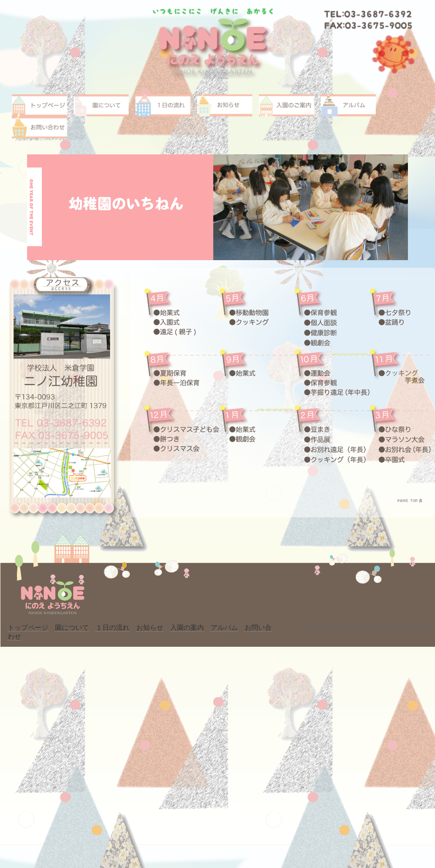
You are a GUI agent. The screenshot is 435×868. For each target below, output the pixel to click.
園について (72, 628)
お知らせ (150, 628)
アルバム (224, 628)
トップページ (28, 628)
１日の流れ (113, 628)
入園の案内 (187, 628)
